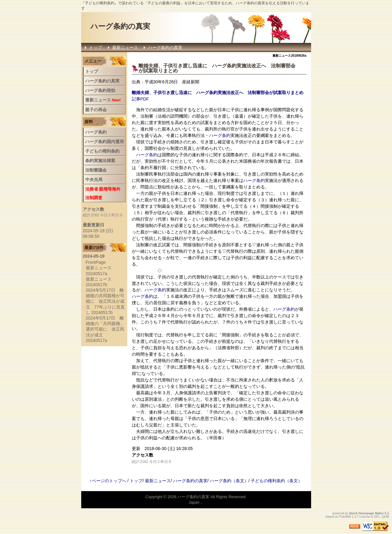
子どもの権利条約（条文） (276, 481)
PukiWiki (345, 517)
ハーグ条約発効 (100, 90)
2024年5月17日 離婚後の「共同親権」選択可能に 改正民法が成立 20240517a (105, 329)
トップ (96, 47)
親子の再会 (96, 110)
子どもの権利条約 (102, 151)
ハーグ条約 (224, 66)
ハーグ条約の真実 (120, 26)
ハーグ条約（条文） (229, 481)
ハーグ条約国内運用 (105, 142)
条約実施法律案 (100, 161)
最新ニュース (125, 47)
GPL (377, 517)
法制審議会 (96, 170)
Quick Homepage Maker (366, 513)
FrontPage (96, 262)
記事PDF (140, 99)
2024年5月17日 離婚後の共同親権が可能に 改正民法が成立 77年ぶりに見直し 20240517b (105, 301)
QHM (385, 517)
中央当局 (94, 180)
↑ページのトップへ (108, 481)
